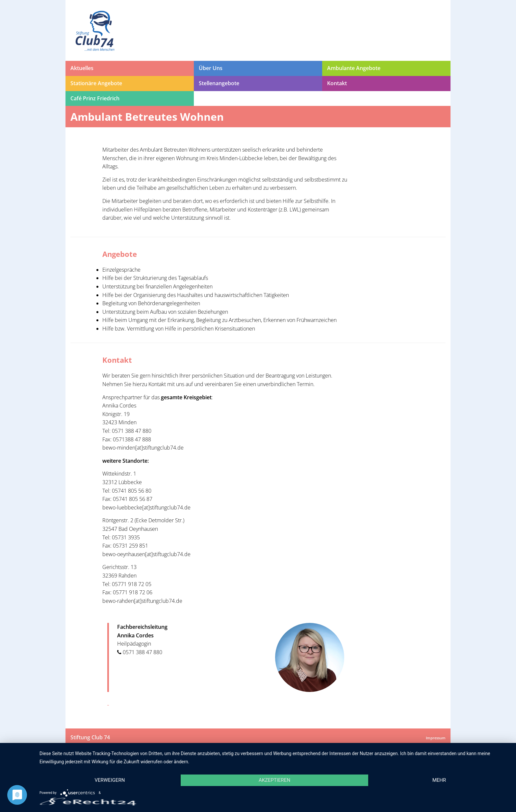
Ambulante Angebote (354, 68)
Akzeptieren (274, 780)
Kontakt (337, 83)
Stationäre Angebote (96, 83)
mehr (439, 780)
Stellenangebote (219, 83)
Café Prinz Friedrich (95, 98)
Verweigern (110, 780)
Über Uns (211, 68)
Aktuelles (82, 68)
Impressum (436, 738)
